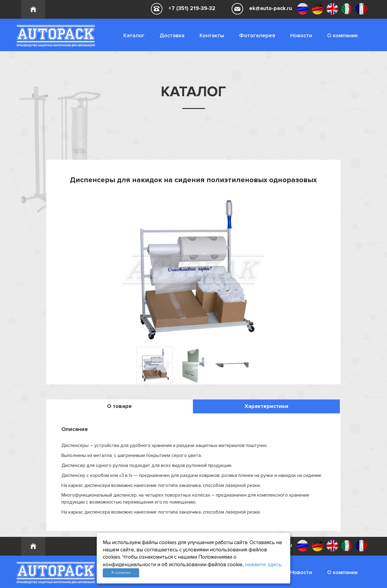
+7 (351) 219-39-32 (192, 8)
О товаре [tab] (119, 406)
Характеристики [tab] (267, 406)
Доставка (172, 35)
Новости (301, 35)
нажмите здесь (263, 565)
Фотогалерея (257, 35)
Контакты (212, 35)
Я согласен (121, 573)
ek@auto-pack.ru (271, 8)
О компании (342, 35)
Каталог (134, 35)
